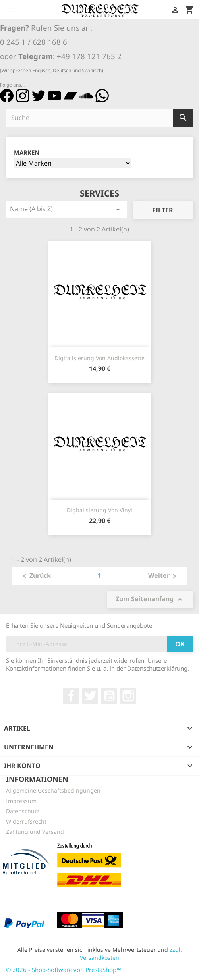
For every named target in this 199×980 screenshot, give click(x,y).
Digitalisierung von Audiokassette (99, 358)
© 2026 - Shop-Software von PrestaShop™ (64, 970)
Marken (27, 153)
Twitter (90, 696)
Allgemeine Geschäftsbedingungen (53, 790)
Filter (163, 210)
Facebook (71, 696)
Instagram (128, 696)
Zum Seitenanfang (150, 599)
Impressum (21, 801)
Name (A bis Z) (66, 209)
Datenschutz (23, 811)
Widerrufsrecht (26, 821)
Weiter (164, 576)
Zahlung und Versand (35, 832)
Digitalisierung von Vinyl (99, 510)
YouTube (109, 696)
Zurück (35, 576)
